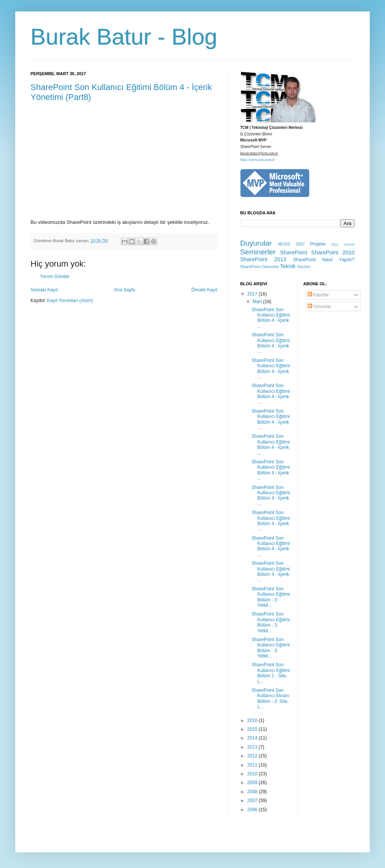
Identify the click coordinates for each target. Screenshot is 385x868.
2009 (253, 783)
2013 (253, 747)
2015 (253, 729)
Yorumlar (320, 307)
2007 (253, 800)
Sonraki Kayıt (44, 290)
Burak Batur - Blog (124, 37)
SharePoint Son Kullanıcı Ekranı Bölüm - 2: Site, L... (270, 698)
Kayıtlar (318, 295)
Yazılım (304, 267)
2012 (253, 756)
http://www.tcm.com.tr (257, 160)
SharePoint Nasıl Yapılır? (324, 260)
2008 (253, 792)
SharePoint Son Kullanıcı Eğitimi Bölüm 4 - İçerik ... (271, 318)
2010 (253, 774)
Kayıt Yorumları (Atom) (70, 301)
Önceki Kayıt (204, 290)
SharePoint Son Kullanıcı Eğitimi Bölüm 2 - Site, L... (271, 673)
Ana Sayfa (124, 290)
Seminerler (258, 252)
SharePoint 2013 (263, 259)
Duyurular (256, 243)
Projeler (318, 244)
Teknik (288, 266)
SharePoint (294, 252)
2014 (253, 738)
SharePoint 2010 (333, 252)
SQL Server (343, 244)
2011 (253, 765)
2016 (253, 720)
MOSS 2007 (292, 244)
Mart (258, 302)
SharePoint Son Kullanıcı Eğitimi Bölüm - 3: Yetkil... (271, 597)
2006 (253, 810)
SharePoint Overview (259, 267)
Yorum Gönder (55, 276)
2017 (253, 294)
